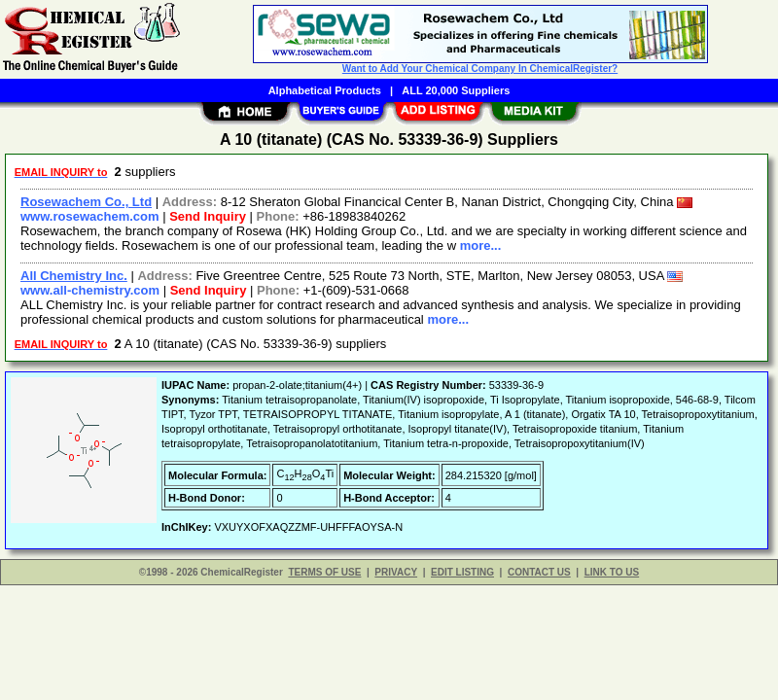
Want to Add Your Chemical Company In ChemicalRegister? (480, 69)
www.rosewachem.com (90, 216)
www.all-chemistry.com (90, 290)
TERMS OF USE (324, 572)
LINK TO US (612, 572)
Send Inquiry (208, 216)
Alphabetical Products (325, 90)
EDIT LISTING (462, 572)
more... (481, 245)
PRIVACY (396, 572)
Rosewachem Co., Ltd (86, 202)
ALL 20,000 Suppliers (456, 90)
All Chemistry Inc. (74, 276)
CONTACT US (539, 572)
